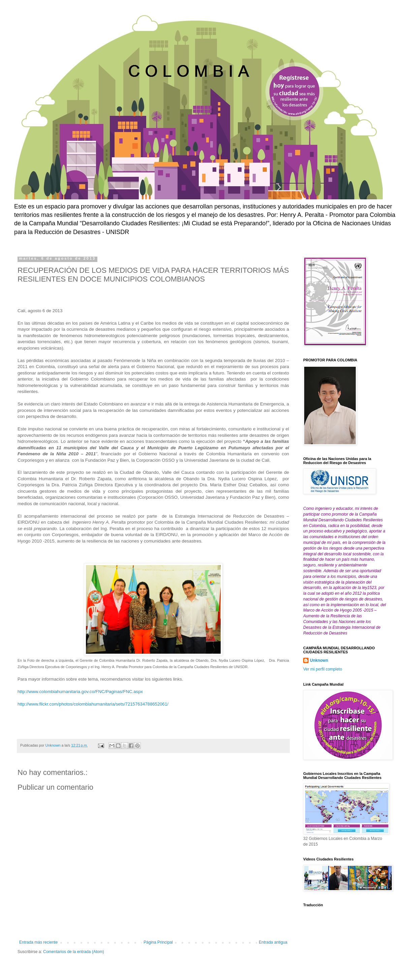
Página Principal (158, 942)
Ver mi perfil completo (323, 669)
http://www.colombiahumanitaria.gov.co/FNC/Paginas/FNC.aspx (80, 692)
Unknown (319, 660)
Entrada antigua (273, 942)
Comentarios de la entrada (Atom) (74, 952)
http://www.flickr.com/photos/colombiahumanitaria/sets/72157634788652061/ (93, 704)
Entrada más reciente (38, 942)
